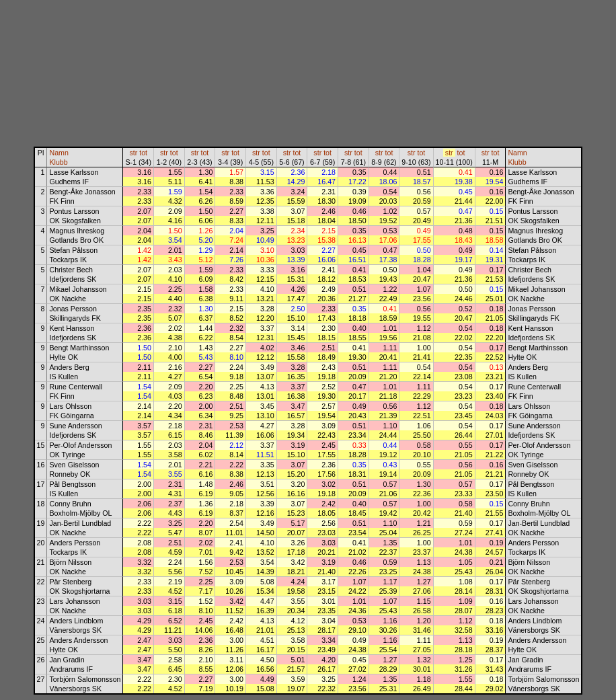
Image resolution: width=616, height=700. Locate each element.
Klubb (58, 162)
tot (143, 153)
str (133, 153)
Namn (59, 153)
